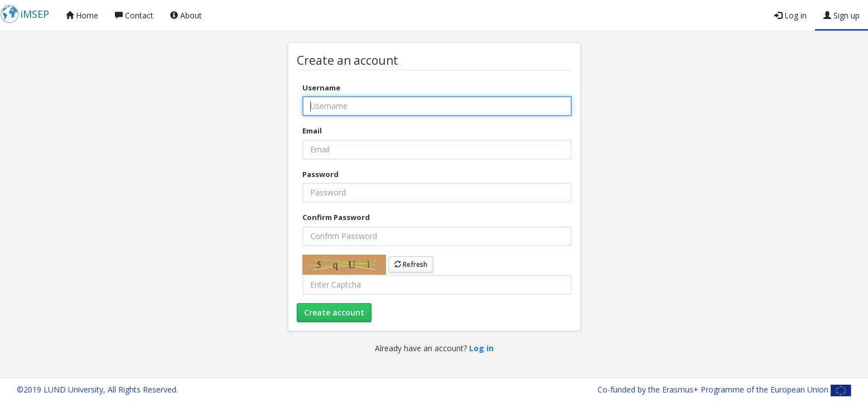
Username (321, 88)
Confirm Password (336, 217)
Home (82, 15)
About (186, 15)
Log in (790, 15)
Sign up (842, 15)
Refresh (411, 264)
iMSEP (35, 14)
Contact (134, 15)
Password (320, 174)
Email (312, 131)
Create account (334, 312)
